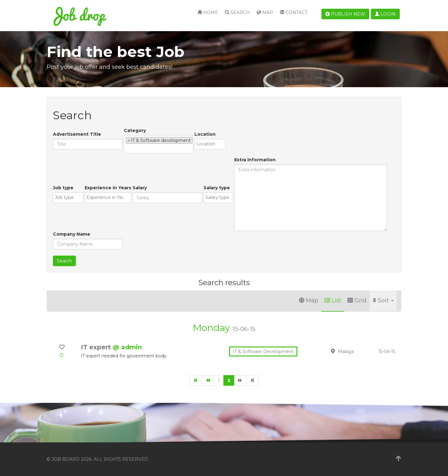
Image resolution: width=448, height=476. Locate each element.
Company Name (72, 234)
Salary (140, 188)
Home (208, 12)
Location (205, 134)
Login (385, 14)
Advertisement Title (77, 134)
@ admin (127, 347)
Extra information (255, 160)
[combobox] (159, 144)
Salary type (217, 188)
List (333, 300)
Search (237, 12)
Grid (357, 300)
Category (135, 130)
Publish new (345, 14)
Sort (383, 300)
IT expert (97, 347)
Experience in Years (108, 188)
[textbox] (127, 148)
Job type (63, 188)
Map (265, 12)
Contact (294, 12)
